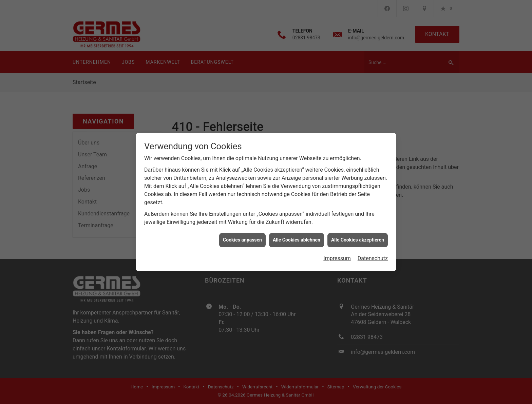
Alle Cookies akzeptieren (358, 238)
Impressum (337, 256)
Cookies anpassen (242, 238)
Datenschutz (373, 256)
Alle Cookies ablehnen (297, 238)
